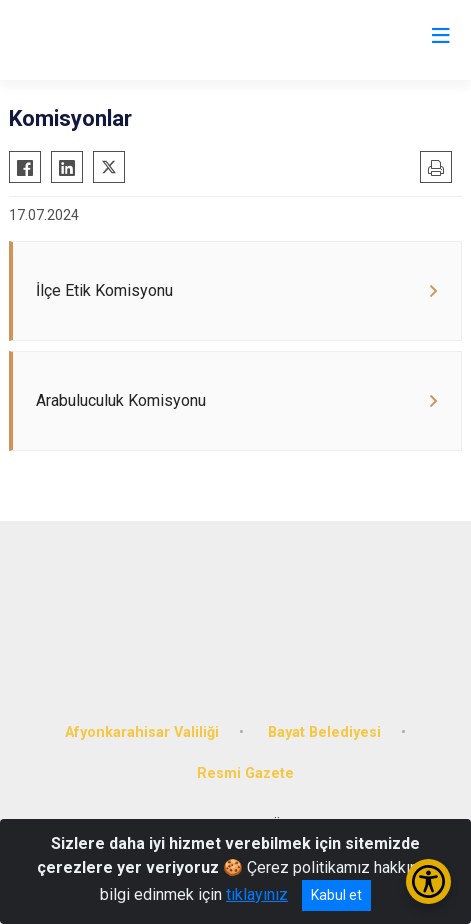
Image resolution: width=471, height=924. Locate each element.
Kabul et (336, 895)
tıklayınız (257, 894)
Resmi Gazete (245, 773)
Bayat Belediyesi (324, 732)
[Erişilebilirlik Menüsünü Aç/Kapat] (428, 881)
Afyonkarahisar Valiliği (142, 732)
